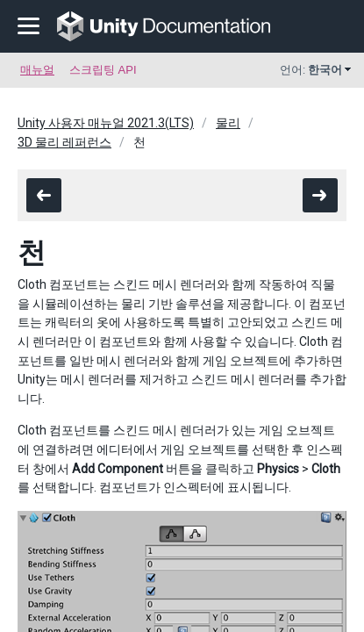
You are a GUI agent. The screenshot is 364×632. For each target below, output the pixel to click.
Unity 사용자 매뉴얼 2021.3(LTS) (106, 123)
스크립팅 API (103, 70)
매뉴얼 (37, 70)
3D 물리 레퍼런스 (64, 142)
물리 (228, 123)
